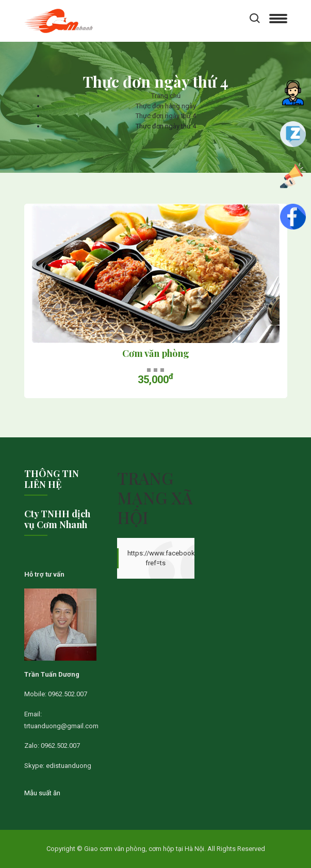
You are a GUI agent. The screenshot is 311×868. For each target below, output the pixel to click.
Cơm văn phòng (156, 354)
